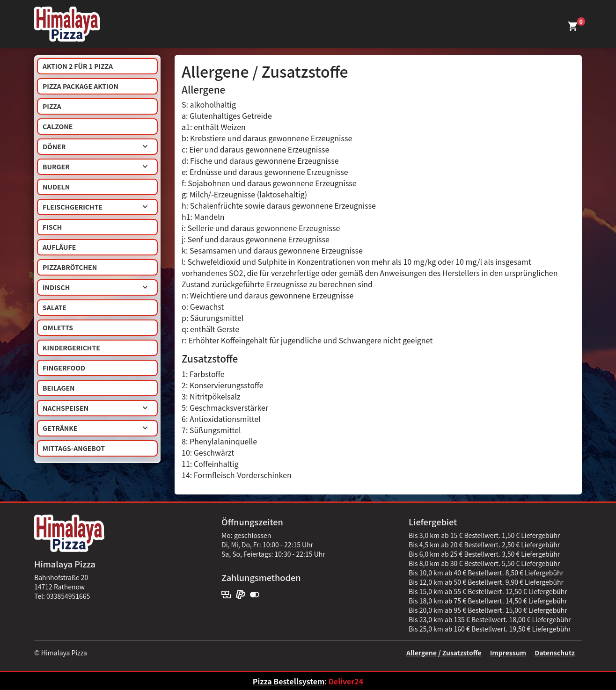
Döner (95, 146)
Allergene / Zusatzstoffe (444, 653)
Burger (95, 167)
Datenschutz (555, 653)
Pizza (52, 106)
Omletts (58, 327)
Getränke (95, 428)
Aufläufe (59, 247)
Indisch (95, 287)
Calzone (58, 126)
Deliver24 (346, 681)
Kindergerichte (71, 348)
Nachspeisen (95, 408)
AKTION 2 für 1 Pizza (78, 66)
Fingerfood (64, 368)
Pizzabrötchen (70, 267)
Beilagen (59, 388)
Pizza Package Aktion (81, 86)
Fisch (52, 227)
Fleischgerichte (95, 207)
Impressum (508, 653)
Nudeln (56, 187)
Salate (55, 307)
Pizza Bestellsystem (289, 681)
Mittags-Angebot (74, 448)
